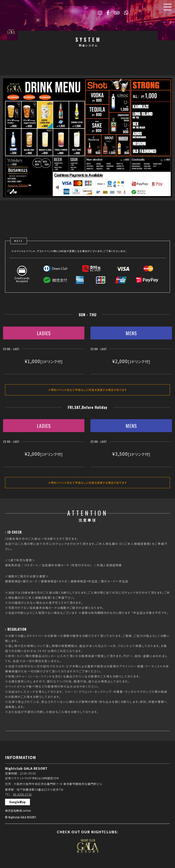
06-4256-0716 (22, 794)
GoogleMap (17, 802)
